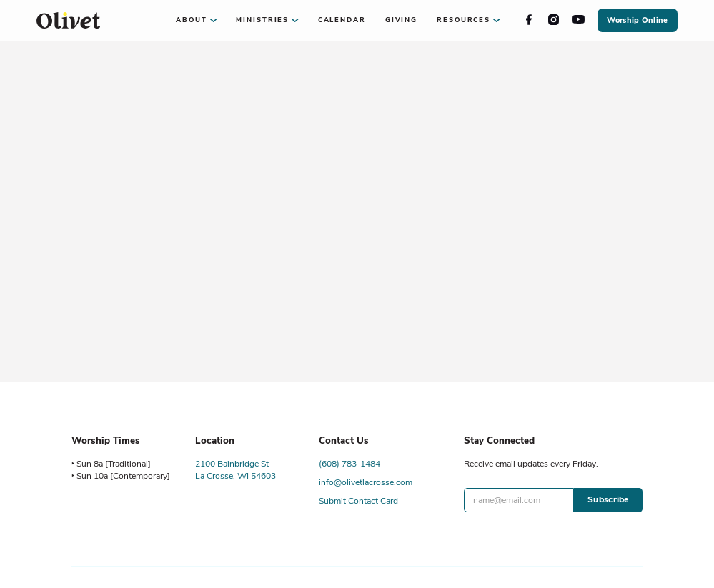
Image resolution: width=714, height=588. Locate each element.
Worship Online (637, 20)
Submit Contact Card (358, 501)
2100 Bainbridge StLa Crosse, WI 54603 (235, 470)
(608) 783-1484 (349, 464)
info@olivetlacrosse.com (366, 482)
